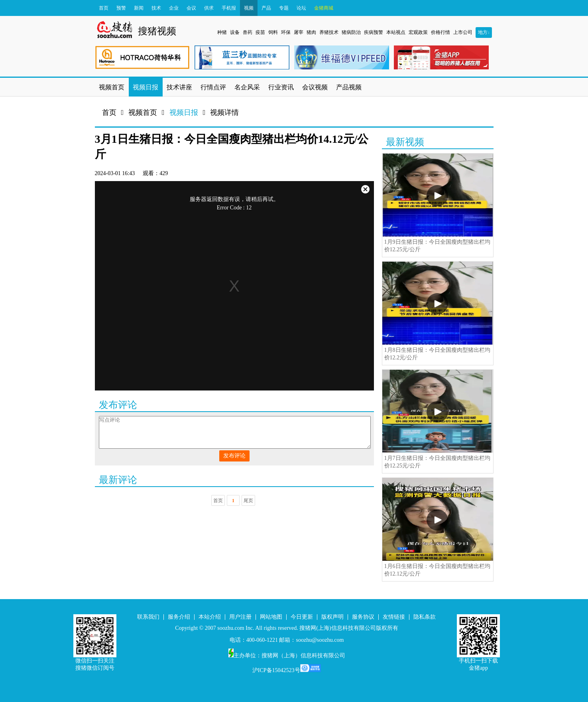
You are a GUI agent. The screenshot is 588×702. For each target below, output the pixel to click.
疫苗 (260, 32)
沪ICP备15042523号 (276, 670)
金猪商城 (324, 8)
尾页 (248, 501)
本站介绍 (210, 617)
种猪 (222, 32)
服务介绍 (179, 617)
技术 (156, 8)
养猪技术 (329, 32)
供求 (209, 8)
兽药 (248, 32)
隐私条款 (425, 617)
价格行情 (441, 32)
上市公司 (463, 32)
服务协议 (363, 617)
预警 (121, 8)
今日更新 (302, 617)
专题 (284, 8)
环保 (286, 32)
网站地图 (271, 617)
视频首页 (143, 112)
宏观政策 (418, 32)
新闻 (139, 8)
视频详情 (224, 112)
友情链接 (394, 617)
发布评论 (234, 456)
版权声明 (332, 617)
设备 (235, 32)
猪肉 (311, 32)
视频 (249, 8)
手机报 (229, 8)
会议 (191, 8)
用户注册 (240, 617)
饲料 (273, 32)
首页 (104, 8)
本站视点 (396, 32)
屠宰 (299, 32)
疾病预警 (374, 32)
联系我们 (148, 617)
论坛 (301, 8)
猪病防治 (351, 32)
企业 (174, 8)
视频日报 (184, 112)
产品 (266, 8)
